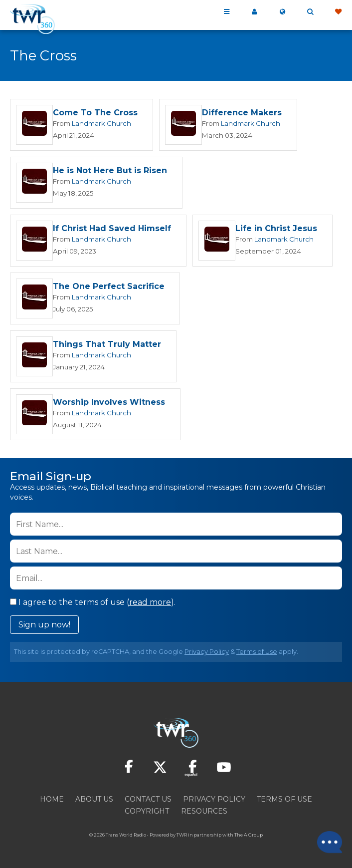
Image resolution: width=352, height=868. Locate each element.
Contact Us (148, 802)
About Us (94, 802)
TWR (182, 838)
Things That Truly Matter (107, 347)
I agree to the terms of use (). (93, 605)
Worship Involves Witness (109, 405)
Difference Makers (242, 113)
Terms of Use (257, 655)
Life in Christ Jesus (276, 230)
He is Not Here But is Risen (110, 171)
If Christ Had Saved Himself (112, 230)
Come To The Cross (95, 113)
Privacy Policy (207, 655)
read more (150, 605)
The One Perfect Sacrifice (109, 288)
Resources (204, 814)
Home (52, 802)
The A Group (249, 838)
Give (338, 12)
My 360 (254, 12)
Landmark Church (101, 124)
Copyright (147, 814)
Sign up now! (44, 628)
